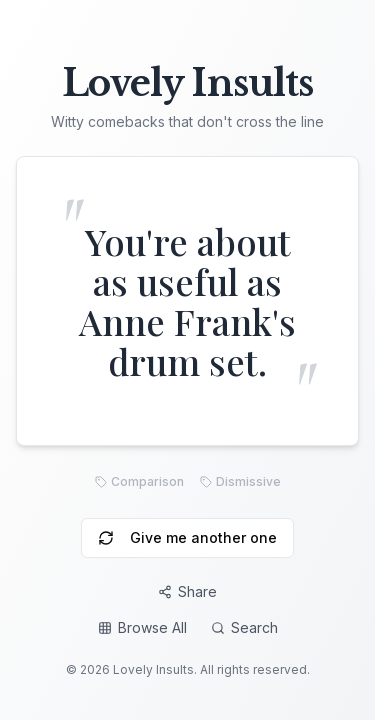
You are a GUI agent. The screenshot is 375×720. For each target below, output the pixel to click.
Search (244, 627)
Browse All (142, 627)
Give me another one (187, 537)
